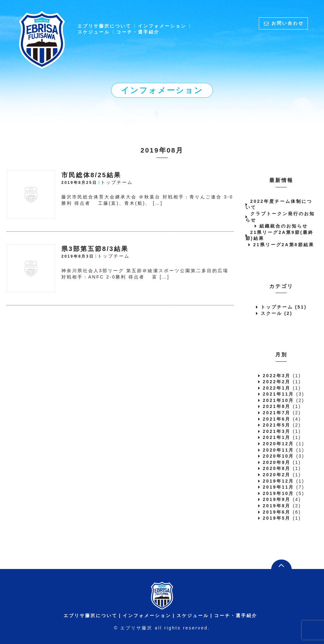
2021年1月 (277, 437)
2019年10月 (279, 493)
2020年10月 (279, 456)
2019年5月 (277, 518)
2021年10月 (279, 400)
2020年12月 (279, 444)
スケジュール (94, 32)
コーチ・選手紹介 (138, 32)
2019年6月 (277, 512)
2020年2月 (277, 475)
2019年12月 (279, 481)
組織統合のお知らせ (284, 226)
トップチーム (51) (284, 307)
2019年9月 (277, 499)
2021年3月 (277, 431)
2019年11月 (279, 487)
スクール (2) (277, 313)
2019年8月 (277, 506)
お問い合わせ (288, 23)
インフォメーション (162, 26)
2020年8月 (277, 468)
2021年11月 (279, 394)
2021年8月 (277, 406)
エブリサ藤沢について (104, 26)
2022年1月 (277, 388)
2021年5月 (277, 425)
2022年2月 (277, 382)
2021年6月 (277, 419)
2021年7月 (277, 413)
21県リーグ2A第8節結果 (283, 245)
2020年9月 (277, 462)
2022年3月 (277, 376)
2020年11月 (279, 450)
